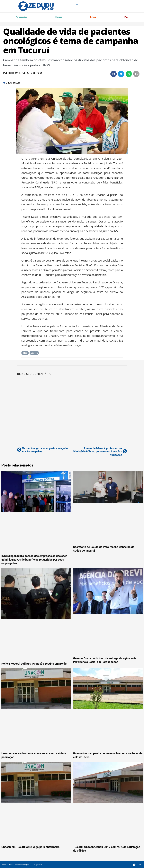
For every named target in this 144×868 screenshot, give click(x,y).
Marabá (59, 17)
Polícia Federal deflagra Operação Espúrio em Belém (34, 664)
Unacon (34, 353)
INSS (25, 353)
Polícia (93, 17)
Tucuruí (17, 83)
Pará (126, 17)
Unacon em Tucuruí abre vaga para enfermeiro (30, 848)
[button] (114, 74)
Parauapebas (22, 17)
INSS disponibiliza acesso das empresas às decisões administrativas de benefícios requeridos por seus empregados (34, 560)
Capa (9, 83)
